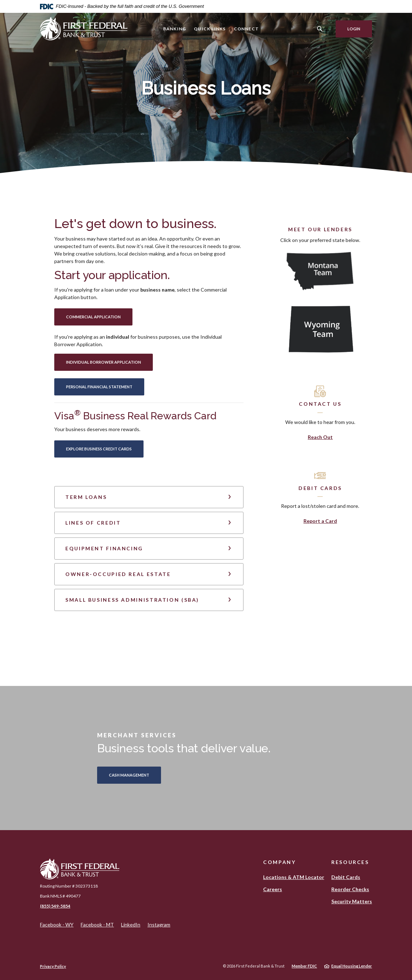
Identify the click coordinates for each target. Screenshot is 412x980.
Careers (273, 889)
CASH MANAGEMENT (129, 775)
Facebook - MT (97, 925)
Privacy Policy (53, 966)
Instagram (159, 925)
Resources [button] (350, 862)
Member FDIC (304, 966)
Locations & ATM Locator (294, 877)
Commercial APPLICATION (99, 317)
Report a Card (320, 521)
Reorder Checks (350, 889)
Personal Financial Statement (105, 387)
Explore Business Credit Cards (105, 449)
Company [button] (279, 862)
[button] (149, 497)
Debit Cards (346, 877)
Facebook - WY (57, 925)
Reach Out (320, 437)
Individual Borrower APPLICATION (109, 362)
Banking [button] (175, 29)
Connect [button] (246, 29)
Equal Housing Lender (352, 966)
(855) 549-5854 (55, 906)
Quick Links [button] (210, 29)
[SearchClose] (320, 29)
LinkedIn (131, 925)
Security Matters (352, 901)
